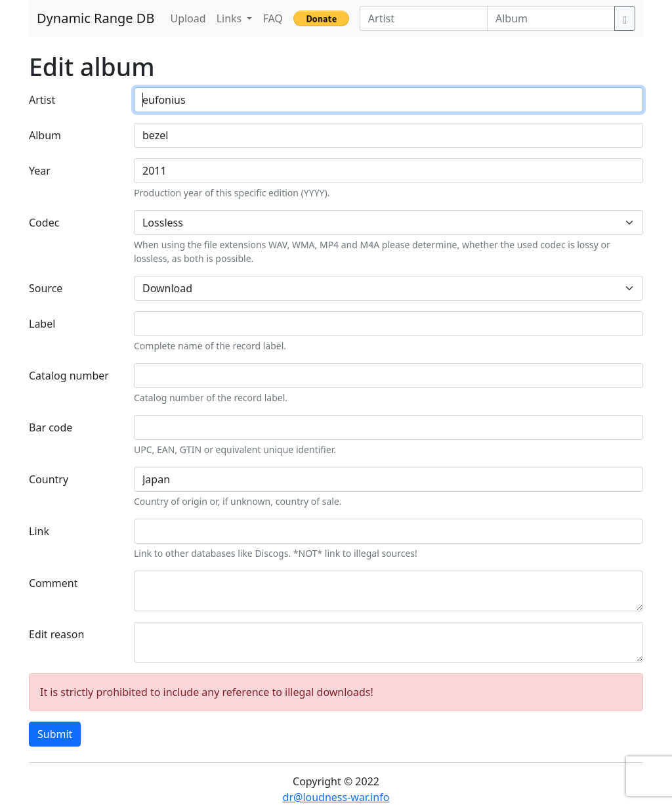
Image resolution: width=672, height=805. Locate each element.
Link (39, 531)
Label (42, 324)
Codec (44, 223)
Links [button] (231, 18)
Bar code (51, 427)
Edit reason (56, 634)
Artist (42, 100)
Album (45, 135)
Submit (55, 734)
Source (46, 288)
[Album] (551, 18)
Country (49, 479)
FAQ (272, 18)
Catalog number (69, 376)
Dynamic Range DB (95, 18)
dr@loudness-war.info (336, 797)
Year (40, 171)
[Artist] (424, 18)
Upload (188, 18)
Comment (53, 583)
